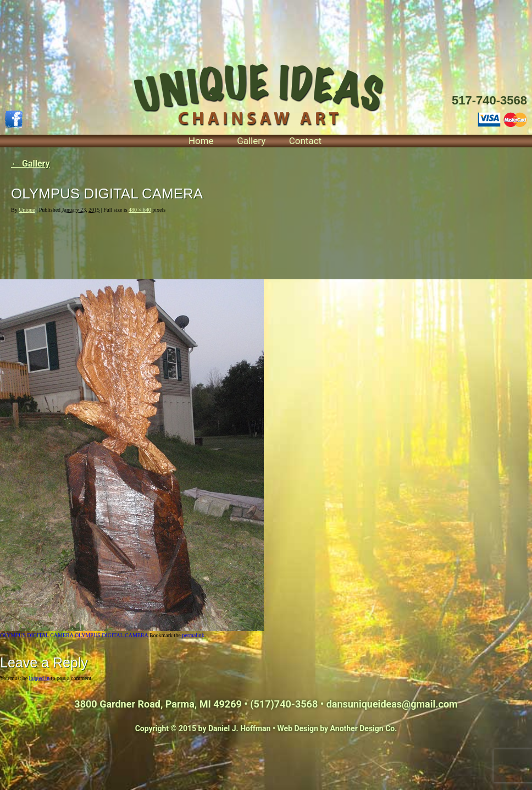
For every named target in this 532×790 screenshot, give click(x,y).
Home (201, 141)
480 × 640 (140, 210)
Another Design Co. (364, 728)
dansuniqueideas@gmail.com (392, 704)
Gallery (251, 141)
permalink (193, 635)
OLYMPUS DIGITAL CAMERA (37, 635)
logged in (40, 678)
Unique (27, 210)
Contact (305, 141)
